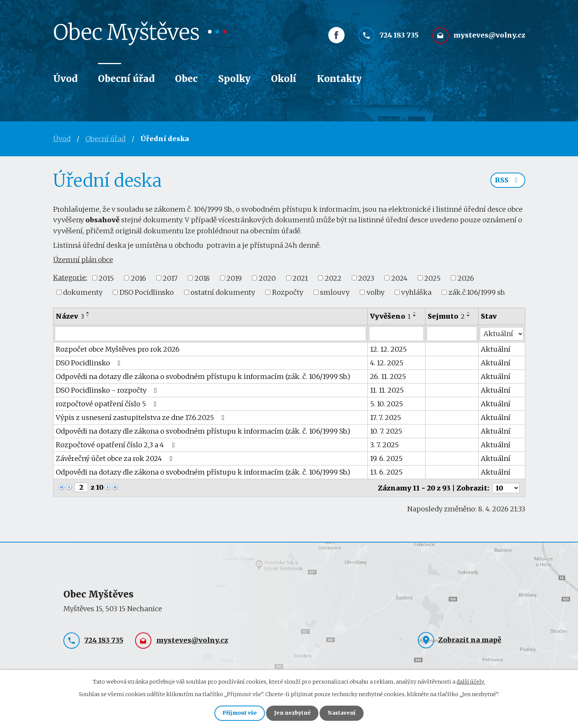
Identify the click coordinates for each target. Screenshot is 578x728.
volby (376, 292)
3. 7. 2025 (385, 444)
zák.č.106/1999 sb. (477, 292)
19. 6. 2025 (387, 458)
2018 (202, 278)
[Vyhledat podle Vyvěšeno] (397, 333)
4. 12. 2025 (387, 362)
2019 (234, 278)
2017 (170, 278)
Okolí (284, 79)
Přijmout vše (238, 713)
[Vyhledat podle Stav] (502, 333)
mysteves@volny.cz (489, 37)
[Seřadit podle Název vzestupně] (88, 313)
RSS (507, 181)
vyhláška (416, 292)
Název (70, 316)
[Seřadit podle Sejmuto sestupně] (469, 316)
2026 (466, 278)
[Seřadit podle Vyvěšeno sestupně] (415, 316)
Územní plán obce (83, 260)
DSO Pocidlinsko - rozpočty (108, 390)
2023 (366, 278)
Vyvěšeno (391, 316)
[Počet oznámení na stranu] (506, 487)
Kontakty (339, 79)
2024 (399, 278)
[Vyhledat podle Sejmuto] (452, 333)
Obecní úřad (126, 79)
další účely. (471, 681)
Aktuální (496, 349)
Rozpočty (288, 292)
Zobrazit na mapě (470, 639)
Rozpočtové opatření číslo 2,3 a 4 (117, 444)
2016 (139, 278)
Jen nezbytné (292, 713)
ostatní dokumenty (223, 292)
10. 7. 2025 (387, 431)
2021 (300, 278)
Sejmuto (446, 316)
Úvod (65, 79)
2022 (333, 278)
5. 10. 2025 (387, 403)
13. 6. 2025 (387, 472)
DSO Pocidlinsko (147, 292)
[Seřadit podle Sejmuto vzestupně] (469, 313)
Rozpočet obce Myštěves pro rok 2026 (118, 349)
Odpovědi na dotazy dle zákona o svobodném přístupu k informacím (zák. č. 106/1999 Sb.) (203, 376)
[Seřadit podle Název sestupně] (88, 316)
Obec (186, 79)
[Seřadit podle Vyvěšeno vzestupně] (415, 313)
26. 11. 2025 (388, 376)
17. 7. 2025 (386, 417)
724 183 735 (399, 37)
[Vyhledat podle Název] (211, 333)
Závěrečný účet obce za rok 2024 (116, 458)
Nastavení (344, 713)
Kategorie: (70, 278)
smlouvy (335, 292)
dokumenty (83, 292)
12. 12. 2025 (389, 349)
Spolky (234, 79)
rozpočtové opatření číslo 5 (108, 403)
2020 (267, 278)
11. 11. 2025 (387, 390)
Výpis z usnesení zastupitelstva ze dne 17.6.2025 (142, 417)
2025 (432, 278)
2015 (106, 278)
